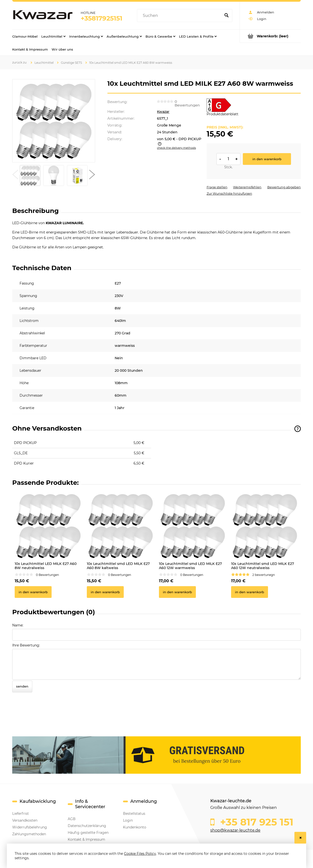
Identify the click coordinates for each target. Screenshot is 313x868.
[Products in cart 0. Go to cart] (270, 36)
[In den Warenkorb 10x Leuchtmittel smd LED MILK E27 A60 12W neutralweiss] (250, 592)
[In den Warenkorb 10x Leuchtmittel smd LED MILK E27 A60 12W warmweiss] (177, 592)
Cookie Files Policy (140, 854)
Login (128, 820)
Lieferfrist (21, 814)
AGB (72, 819)
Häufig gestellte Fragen (88, 833)
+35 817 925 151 (255, 822)
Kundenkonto (135, 827)
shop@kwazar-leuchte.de (235, 830)
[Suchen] (226, 16)
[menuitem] (25, 36)
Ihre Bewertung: (26, 645)
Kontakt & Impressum (86, 839)
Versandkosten (25, 820)
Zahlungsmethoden (29, 834)
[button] (15, 176)
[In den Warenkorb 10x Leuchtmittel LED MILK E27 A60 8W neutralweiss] (33, 592)
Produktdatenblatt (223, 114)
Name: (18, 625)
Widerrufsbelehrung (30, 827)
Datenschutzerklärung (87, 826)
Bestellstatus (134, 814)
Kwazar (163, 112)
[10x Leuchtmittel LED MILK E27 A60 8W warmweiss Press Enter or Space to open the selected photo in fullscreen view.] (54, 121)
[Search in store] (180, 16)
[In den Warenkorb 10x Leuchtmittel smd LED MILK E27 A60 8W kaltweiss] (105, 592)
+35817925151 (101, 18)
